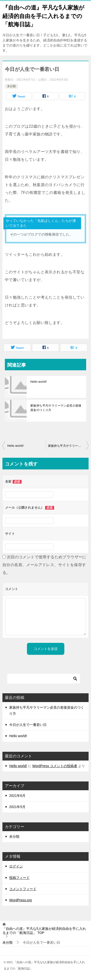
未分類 (11, 86)
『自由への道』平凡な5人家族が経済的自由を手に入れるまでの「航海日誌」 (43, 15)
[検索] (44, 679)
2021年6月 (17, 796)
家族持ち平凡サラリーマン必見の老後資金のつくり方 (56, 408)
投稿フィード (19, 878)
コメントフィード (23, 889)
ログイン (16, 866)
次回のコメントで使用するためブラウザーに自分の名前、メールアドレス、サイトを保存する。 (44, 565)
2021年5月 (17, 807)
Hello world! (39, 382)
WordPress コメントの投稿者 (55, 766)
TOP (44, 931)
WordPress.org (21, 900)
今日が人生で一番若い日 (28, 725)
